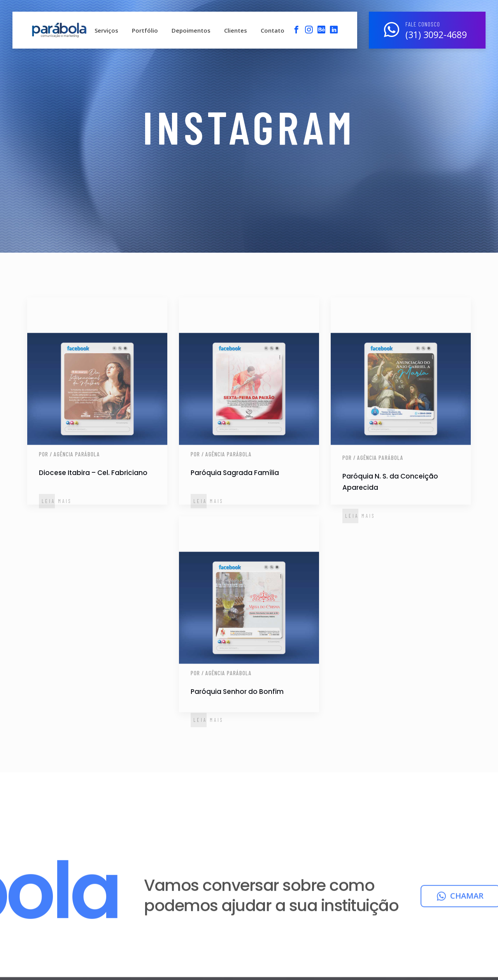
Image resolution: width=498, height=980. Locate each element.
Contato (273, 30)
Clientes (236, 30)
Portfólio (145, 30)
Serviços (106, 30)
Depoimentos (191, 30)
